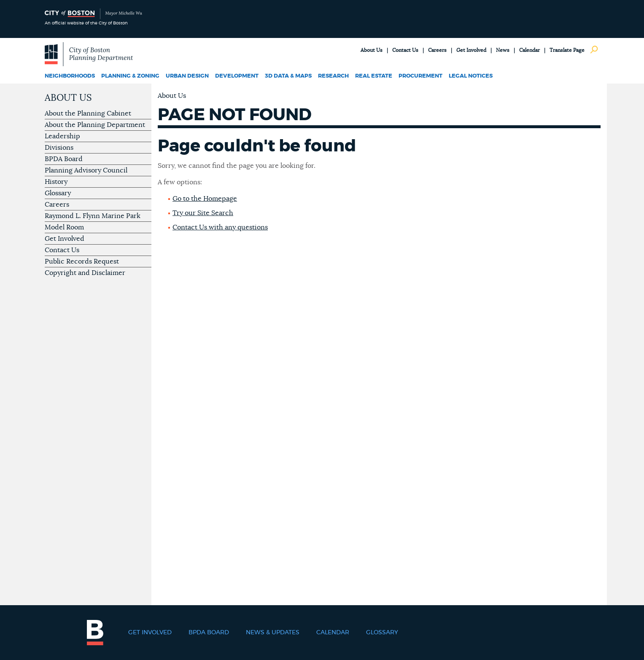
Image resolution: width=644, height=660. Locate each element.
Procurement (420, 76)
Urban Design (187, 76)
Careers (437, 50)
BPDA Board (64, 159)
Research (333, 76)
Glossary (58, 193)
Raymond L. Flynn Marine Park (93, 216)
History (56, 182)
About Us (372, 50)
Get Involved (471, 50)
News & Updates (273, 633)
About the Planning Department (95, 125)
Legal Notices (471, 76)
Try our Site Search (203, 213)
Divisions (59, 148)
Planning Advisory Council (86, 170)
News (503, 50)
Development (237, 76)
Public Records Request (82, 261)
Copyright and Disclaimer (85, 273)
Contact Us (405, 50)
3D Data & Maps (288, 76)
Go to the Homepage (205, 199)
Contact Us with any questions (220, 227)
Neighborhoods (70, 76)
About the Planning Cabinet (88, 113)
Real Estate (374, 76)
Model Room (64, 227)
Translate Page (567, 50)
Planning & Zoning (130, 76)
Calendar (529, 50)
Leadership (62, 136)
